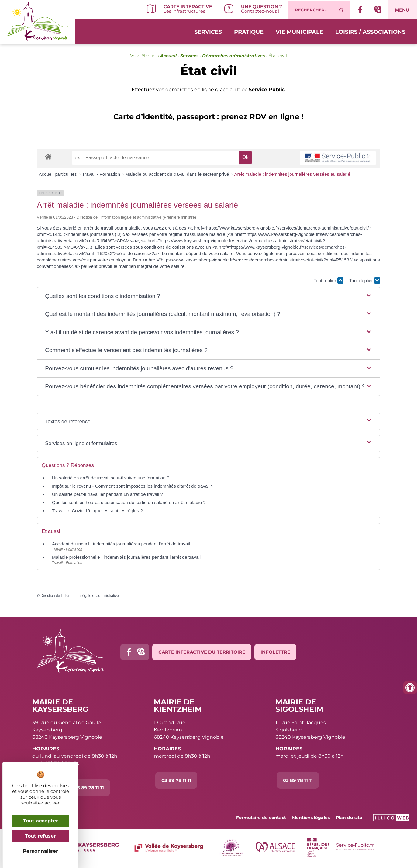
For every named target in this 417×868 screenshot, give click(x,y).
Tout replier (329, 280)
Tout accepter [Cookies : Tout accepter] (41, 821)
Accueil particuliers (59, 174)
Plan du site (349, 818)
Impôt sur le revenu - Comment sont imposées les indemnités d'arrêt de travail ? (133, 486)
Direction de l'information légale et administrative (80, 596)
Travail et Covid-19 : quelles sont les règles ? (97, 511)
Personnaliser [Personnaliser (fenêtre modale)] (40, 851)
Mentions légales (311, 818)
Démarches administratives (233, 56)
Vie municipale (299, 31)
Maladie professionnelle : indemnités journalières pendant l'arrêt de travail (126, 557)
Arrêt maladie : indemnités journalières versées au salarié (292, 174)
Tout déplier (365, 280)
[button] (208, 296)
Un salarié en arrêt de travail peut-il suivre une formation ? (111, 478)
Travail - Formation (102, 174)
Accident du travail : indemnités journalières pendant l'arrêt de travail (121, 544)
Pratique (249, 31)
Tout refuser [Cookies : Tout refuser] (40, 836)
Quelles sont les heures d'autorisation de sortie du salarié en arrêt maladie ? (129, 502)
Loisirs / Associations (370, 31)
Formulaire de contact (261, 818)
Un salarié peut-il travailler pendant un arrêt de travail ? (107, 494)
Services (208, 31)
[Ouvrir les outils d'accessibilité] (410, 688)
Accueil (168, 56)
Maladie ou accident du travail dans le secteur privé (178, 174)
